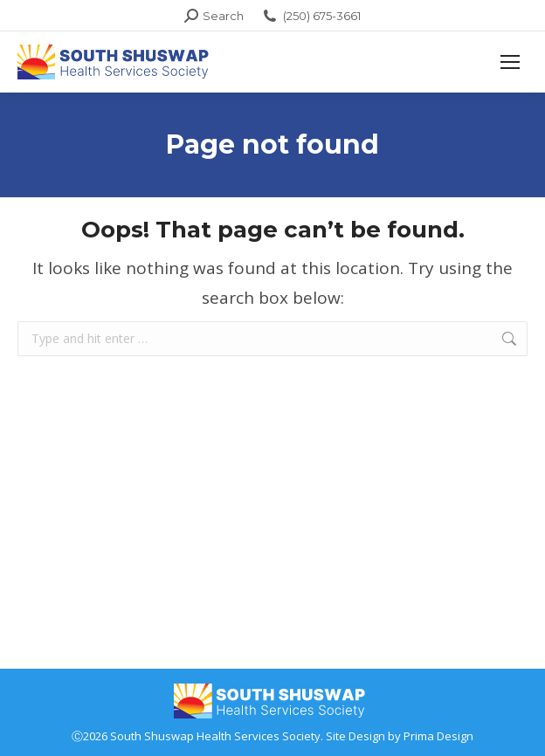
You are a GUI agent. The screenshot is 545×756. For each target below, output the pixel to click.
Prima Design (438, 736)
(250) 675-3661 (311, 16)
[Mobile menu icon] (510, 62)
